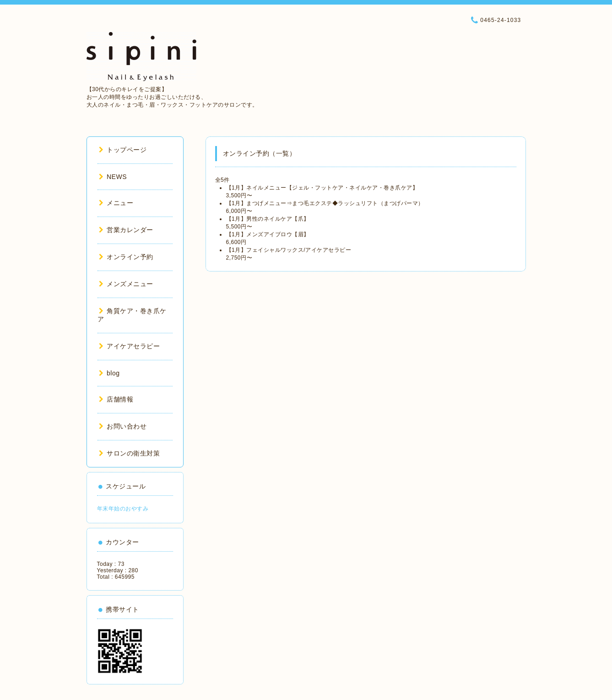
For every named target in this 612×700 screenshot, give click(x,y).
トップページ (123, 150)
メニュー (116, 203)
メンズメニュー (126, 284)
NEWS (113, 177)
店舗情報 (116, 399)
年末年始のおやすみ (123, 509)
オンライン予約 (126, 257)
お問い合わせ (123, 426)
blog (109, 373)
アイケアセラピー (130, 346)
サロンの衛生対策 (130, 453)
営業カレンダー (126, 230)
